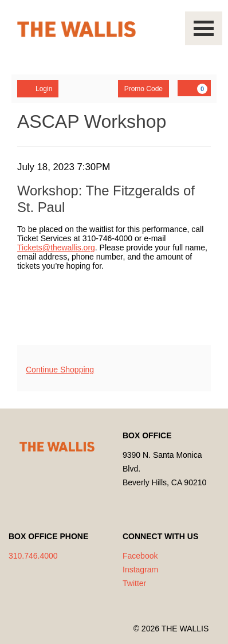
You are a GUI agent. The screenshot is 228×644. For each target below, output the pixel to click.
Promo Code (144, 89)
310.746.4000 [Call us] (33, 556)
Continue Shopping (60, 370)
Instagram (140, 570)
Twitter (134, 583)
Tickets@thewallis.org (56, 248)
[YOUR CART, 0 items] (194, 88)
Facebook (140, 556)
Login (38, 88)
